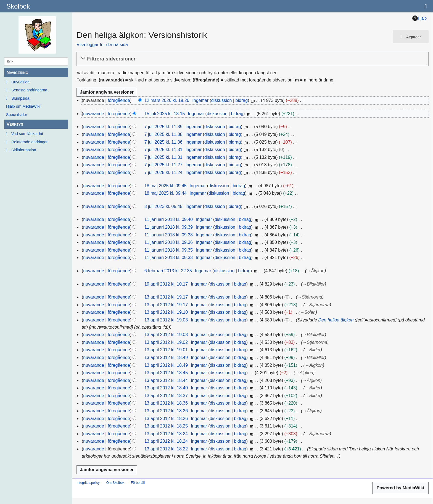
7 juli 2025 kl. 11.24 (163, 172)
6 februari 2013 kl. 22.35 (168, 271)
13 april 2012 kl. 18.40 (166, 388)
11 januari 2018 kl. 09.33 (169, 258)
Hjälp (419, 18)
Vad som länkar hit (27, 134)
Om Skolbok (115, 483)
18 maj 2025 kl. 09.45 (166, 186)
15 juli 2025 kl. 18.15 (165, 114)
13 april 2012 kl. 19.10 (166, 312)
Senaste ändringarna (29, 90)
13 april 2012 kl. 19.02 (166, 342)
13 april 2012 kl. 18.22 (166, 449)
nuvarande (94, 114)
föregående (119, 100)
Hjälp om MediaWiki (23, 106)
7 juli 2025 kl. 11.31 (163, 150)
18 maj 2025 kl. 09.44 (166, 193)
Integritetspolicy (88, 483)
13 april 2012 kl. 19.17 (166, 297)
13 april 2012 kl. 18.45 (166, 373)
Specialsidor (17, 115)
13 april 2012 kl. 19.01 (166, 350)
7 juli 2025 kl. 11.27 (163, 165)
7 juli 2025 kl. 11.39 (163, 127)
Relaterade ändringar (30, 142)
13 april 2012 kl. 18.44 (166, 380)
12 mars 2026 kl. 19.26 (167, 100)
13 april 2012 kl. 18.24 (166, 434)
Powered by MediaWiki (400, 488)
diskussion (222, 100)
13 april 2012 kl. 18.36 (166, 403)
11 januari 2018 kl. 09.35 (169, 250)
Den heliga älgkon (336, 320)
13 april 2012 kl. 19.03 (166, 320)
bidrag (242, 100)
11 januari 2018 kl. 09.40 (169, 219)
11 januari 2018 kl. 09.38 (169, 235)
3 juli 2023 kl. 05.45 (163, 206)
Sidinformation (24, 150)
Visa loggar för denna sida (102, 45)
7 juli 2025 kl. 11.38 (163, 134)
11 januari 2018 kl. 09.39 (169, 227)
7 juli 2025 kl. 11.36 (163, 142)
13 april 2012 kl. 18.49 (166, 357)
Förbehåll (138, 483)
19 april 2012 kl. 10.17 (166, 284)
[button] (252, 59)
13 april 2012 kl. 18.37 (166, 396)
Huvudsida (20, 82)
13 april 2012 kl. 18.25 (166, 426)
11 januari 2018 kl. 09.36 (169, 242)
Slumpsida (20, 98)
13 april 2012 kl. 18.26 (166, 411)
